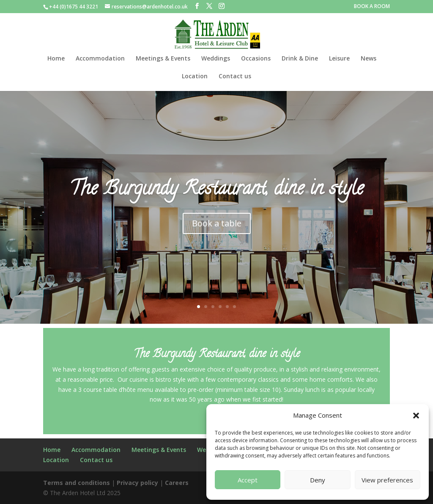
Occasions (256, 59)
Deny (318, 480)
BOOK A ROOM (372, 7)
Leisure (339, 59)
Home (56, 59)
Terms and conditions (77, 483)
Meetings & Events (163, 59)
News (369, 59)
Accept (248, 480)
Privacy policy (137, 483)
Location (195, 77)
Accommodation (100, 59)
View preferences (387, 480)
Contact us (235, 77)
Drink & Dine (300, 59)
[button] (416, 416)
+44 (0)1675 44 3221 (74, 7)
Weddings (216, 59)
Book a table (217, 227)
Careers (177, 483)
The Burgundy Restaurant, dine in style (216, 194)
